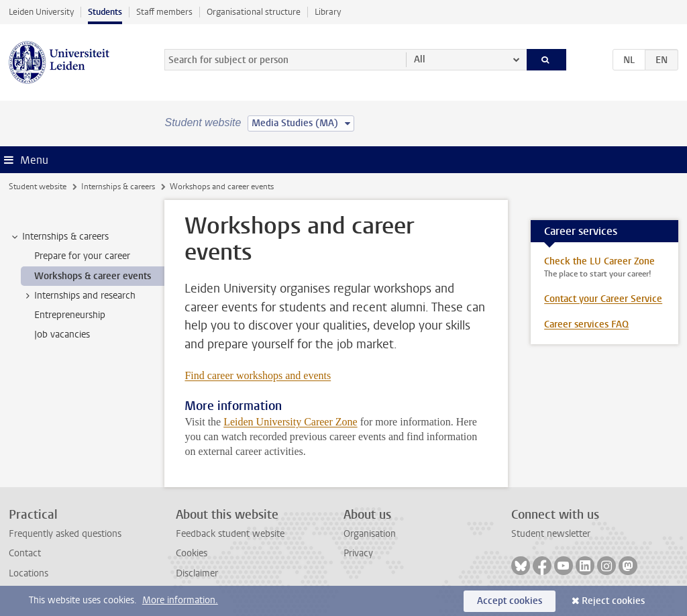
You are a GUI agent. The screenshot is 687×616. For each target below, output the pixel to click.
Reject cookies (613, 601)
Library (328, 12)
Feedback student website (230, 534)
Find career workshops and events (258, 375)
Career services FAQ (586, 324)
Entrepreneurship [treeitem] (70, 315)
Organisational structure (254, 12)
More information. (180, 600)
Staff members (164, 12)
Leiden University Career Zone (290, 422)
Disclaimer (197, 573)
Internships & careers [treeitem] (59, 237)
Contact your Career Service (603, 299)
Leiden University (41, 12)
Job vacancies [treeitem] (62, 335)
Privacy (358, 553)
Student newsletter (551, 534)
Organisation (370, 534)
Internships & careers (118, 187)
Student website (38, 187)
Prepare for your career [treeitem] (82, 256)
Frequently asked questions (65, 534)
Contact (25, 553)
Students (105, 12)
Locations (29, 573)
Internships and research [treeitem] (78, 296)
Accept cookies (510, 601)
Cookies (192, 553)
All (420, 59)
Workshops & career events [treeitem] (93, 276)
